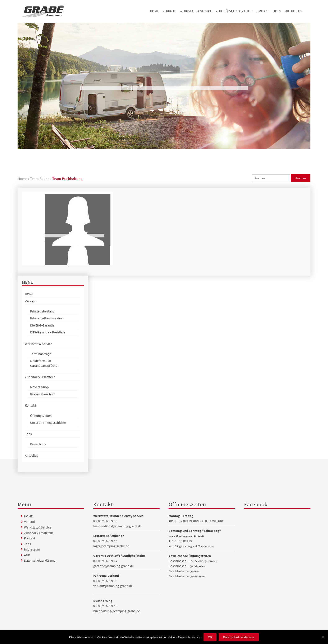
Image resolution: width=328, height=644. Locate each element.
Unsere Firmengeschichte (48, 422)
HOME (154, 11)
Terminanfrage (41, 354)
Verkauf (169, 11)
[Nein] (323, 637)
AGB (27, 555)
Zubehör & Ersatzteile (234, 11)
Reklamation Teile (43, 394)
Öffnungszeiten (41, 416)
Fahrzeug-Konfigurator (46, 318)
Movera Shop (39, 387)
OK (210, 637)
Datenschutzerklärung (40, 560)
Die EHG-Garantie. (43, 325)
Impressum (32, 549)
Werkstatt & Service (196, 11)
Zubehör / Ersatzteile (39, 533)
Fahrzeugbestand (42, 311)
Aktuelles (293, 11)
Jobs (277, 11)
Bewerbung (38, 444)
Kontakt (262, 11)
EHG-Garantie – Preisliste (48, 332)
